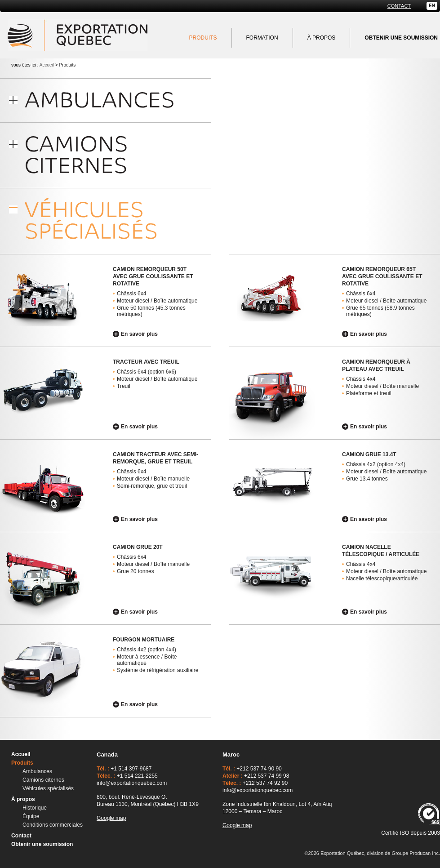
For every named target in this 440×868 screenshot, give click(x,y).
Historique (35, 808)
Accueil (47, 65)
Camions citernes (43, 780)
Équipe (31, 816)
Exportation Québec (78, 35)
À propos (322, 38)
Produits (203, 38)
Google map (111, 818)
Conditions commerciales (53, 825)
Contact (399, 6)
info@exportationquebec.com (132, 783)
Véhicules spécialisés (48, 788)
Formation (262, 38)
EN (432, 6)
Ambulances (37, 771)
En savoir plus (139, 334)
